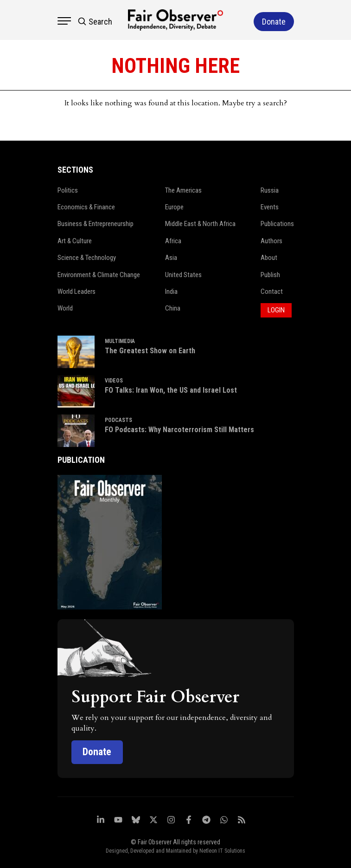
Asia (171, 257)
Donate (97, 751)
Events (270, 207)
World (65, 308)
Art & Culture (75, 240)
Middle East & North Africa (201, 223)
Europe (174, 207)
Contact (272, 291)
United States (183, 274)
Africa (173, 240)
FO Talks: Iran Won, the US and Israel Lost (171, 390)
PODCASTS (118, 419)
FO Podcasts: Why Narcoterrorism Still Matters (179, 429)
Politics (68, 190)
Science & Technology (87, 257)
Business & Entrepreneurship (96, 223)
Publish (270, 274)
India (171, 291)
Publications (277, 223)
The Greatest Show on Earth (150, 350)
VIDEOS (114, 380)
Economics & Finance (86, 207)
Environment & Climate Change (99, 274)
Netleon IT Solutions (222, 850)
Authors (271, 240)
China (173, 308)
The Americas (183, 190)
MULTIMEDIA (120, 340)
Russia (270, 190)
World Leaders (77, 291)
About (269, 257)
